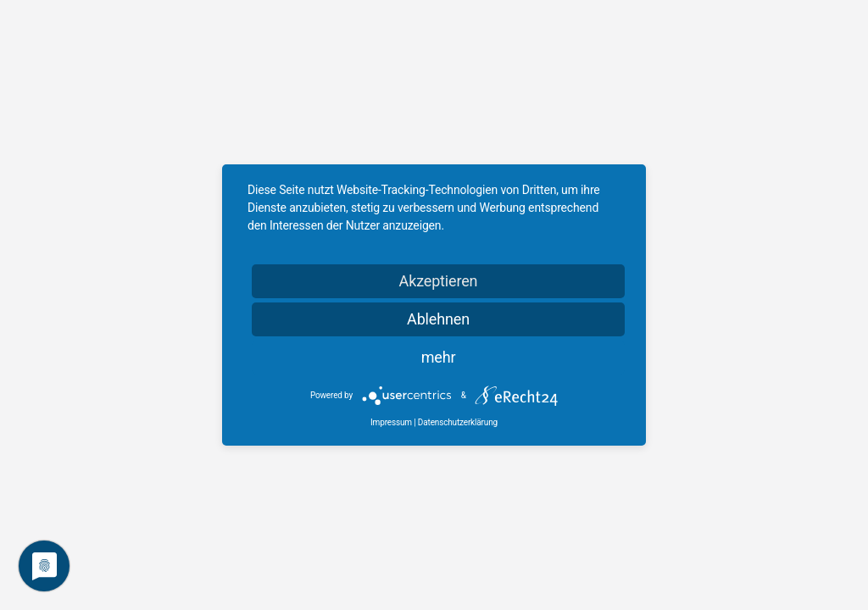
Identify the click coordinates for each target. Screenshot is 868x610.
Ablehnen (438, 319)
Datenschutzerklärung (458, 422)
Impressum (391, 422)
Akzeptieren (439, 281)
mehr (439, 357)
